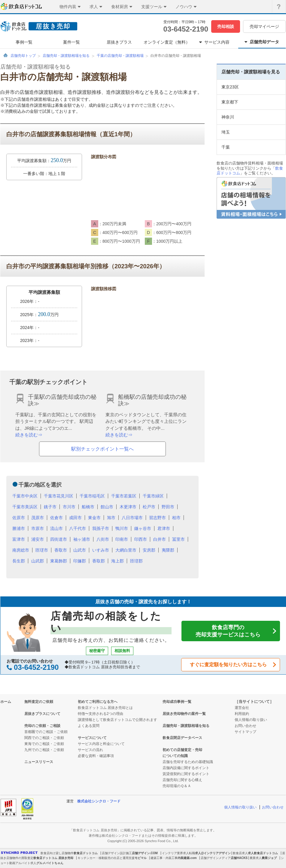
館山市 (107, 507)
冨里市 (178, 539)
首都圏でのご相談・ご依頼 (46, 732)
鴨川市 (122, 528)
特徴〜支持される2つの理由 (100, 714)
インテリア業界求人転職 (178, 853)
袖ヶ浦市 (82, 539)
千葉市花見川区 (59, 496)
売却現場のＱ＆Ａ (177, 786)
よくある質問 (89, 726)
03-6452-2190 (186, 29)
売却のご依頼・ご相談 (42, 726)
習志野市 (157, 518)
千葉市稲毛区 (92, 496)
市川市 (69, 507)
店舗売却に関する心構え (182, 780)
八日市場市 (132, 518)
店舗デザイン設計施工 (117, 853)
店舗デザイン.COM (145, 853)
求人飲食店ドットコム (263, 853)
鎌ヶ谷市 (143, 528)
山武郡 (38, 561)
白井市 (160, 539)
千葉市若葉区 (124, 496)
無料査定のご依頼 (39, 702)
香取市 (61, 550)
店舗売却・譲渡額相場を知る (66, 56)
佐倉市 (56, 518)
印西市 (141, 539)
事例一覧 (24, 42)
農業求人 (256, 858)
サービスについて (92, 738)
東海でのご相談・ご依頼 (44, 744)
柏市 (176, 518)
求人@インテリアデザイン (213, 853)
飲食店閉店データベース (182, 738)
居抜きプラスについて (42, 714)
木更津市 (128, 507)
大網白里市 (126, 550)
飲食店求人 (240, 853)
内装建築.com (187, 858)
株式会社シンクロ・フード (99, 801)
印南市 (122, 539)
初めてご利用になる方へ (98, 702)
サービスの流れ (90, 750)
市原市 (38, 528)
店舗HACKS (239, 858)
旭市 (111, 518)
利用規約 (242, 714)
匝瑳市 (42, 550)
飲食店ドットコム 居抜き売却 (53, 858)
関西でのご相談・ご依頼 (44, 738)
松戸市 (149, 507)
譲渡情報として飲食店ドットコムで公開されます (117, 720)
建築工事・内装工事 (164, 858)
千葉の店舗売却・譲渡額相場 (120, 56)
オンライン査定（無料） (167, 42)
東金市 (94, 518)
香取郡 (99, 561)
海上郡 (117, 561)
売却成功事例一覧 (177, 702)
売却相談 (226, 26)
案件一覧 (71, 42)
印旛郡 (80, 561)
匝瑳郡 (136, 561)
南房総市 (21, 550)
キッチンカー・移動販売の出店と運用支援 (106, 858)
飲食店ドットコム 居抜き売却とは (105, 708)
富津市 (19, 539)
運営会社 (242, 708)
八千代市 (78, 528)
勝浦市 (19, 528)
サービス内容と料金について (101, 744)
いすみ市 (101, 550)
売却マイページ (264, 26)
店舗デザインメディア (216, 858)
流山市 (56, 528)
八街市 (103, 539)
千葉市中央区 (25, 496)
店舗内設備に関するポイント (186, 768)
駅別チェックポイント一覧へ (102, 449)
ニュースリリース (39, 762)
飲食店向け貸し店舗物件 (57, 853)
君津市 (164, 528)
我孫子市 (101, 528)
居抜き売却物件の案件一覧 (184, 714)
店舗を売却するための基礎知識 (188, 762)
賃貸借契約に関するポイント (186, 774)
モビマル (141, 858)
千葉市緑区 (153, 496)
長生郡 (19, 561)
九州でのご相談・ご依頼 (44, 750)
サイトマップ (245, 732)
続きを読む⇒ (29, 435)
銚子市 (50, 507)
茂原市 (38, 518)
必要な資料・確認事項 (96, 756)
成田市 (75, 518)
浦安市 (38, 539)
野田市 (168, 507)
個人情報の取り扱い (251, 720)
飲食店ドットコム (86, 853)
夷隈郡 (168, 550)
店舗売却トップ (23, 56)
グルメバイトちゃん (50, 863)
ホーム (6, 702)
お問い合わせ (245, 726)
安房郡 (149, 550)
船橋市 (88, 507)
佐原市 (19, 518)
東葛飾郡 (59, 561)
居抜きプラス (119, 42)
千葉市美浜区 (25, 507)
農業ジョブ (269, 858)
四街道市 (59, 539)
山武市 (80, 550)
